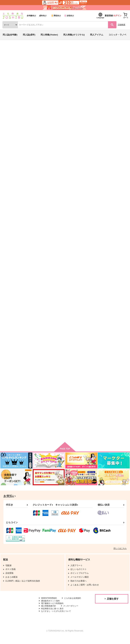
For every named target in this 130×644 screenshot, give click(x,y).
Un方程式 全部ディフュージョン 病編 (38, 72)
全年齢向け (31, 16)
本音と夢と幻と (104, 162)
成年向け (43, 16)
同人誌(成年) (29, 35)
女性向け (69, 16)
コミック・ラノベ (117, 35)
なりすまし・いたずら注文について (57, 618)
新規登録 (109, 16)
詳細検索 (122, 25)
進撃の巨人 (85, 72)
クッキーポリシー (73, 612)
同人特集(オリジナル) (74, 35)
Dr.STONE (73, 72)
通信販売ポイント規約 (51, 607)
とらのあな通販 (8, 49)
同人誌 (20, 49)
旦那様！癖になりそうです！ (78, 406)
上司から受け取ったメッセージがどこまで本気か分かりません (44, 328)
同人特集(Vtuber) (49, 35)
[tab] (53, 106)
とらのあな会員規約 (50, 604)
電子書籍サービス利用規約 (53, 610)
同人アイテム (97, 35)
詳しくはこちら (120, 551)
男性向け (56, 16)
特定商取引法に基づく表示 (53, 615)
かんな (35, 68)
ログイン (117, 16)
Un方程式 (35, 243)
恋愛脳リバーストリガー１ (43, 162)
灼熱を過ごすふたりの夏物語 (78, 325)
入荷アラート (12, 54)
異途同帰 (101, 243)
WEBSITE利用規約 (50, 601)
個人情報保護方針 (49, 612)
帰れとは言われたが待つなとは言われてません (44, 408)
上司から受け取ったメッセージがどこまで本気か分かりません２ (78, 246)
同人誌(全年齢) (10, 35)
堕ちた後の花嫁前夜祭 (108, 325)
